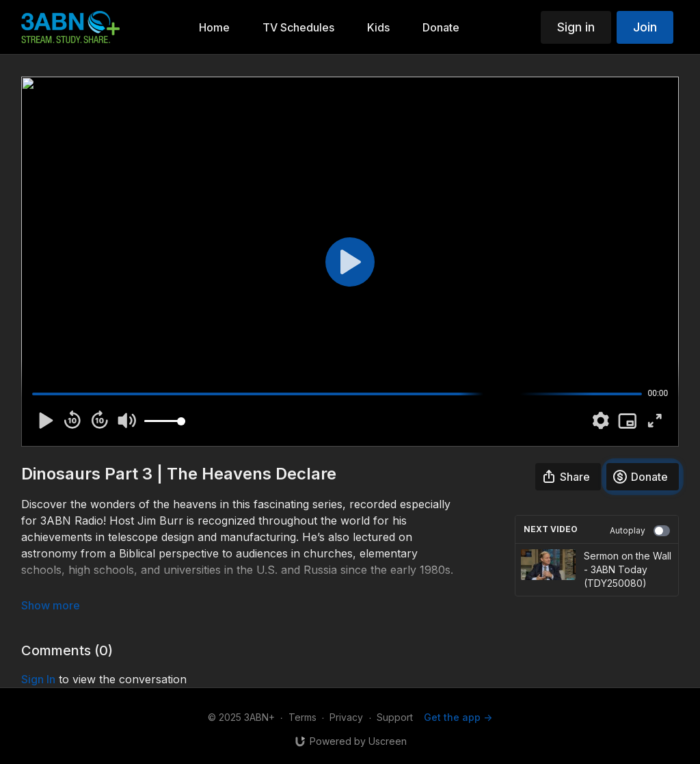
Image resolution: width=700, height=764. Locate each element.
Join (645, 27)
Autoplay (640, 531)
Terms (302, 717)
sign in (38, 679)
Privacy (346, 717)
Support (395, 717)
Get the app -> (458, 717)
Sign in (576, 27)
